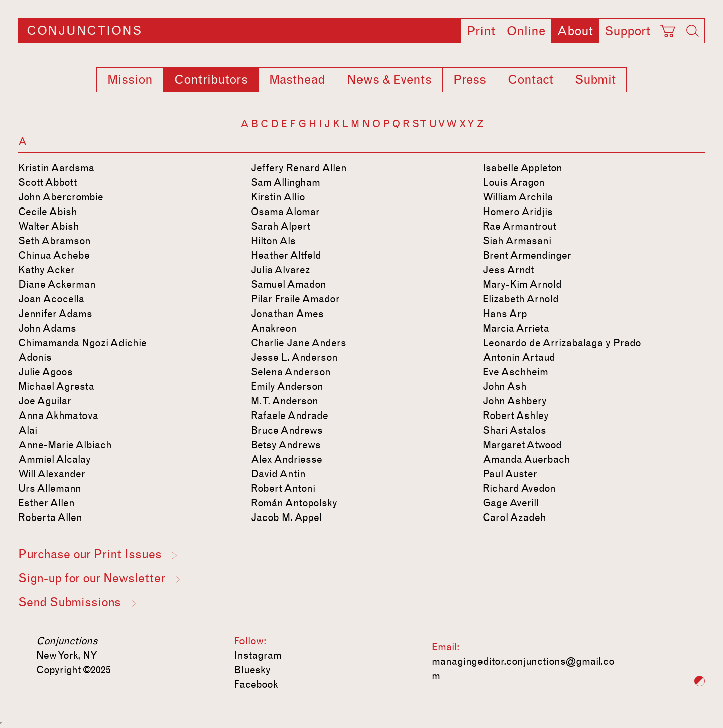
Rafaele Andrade (289, 415)
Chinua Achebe (54, 255)
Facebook (256, 684)
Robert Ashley (516, 415)
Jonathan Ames (287, 314)
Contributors (211, 80)
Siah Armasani (517, 241)
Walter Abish (49, 226)
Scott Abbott (47, 182)
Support (627, 31)
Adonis (35, 357)
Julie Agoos (45, 372)
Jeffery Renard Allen (299, 168)
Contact (530, 80)
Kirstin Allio (278, 197)
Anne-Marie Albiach (65, 445)
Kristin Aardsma (56, 168)
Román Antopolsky (294, 503)
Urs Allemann (50, 488)
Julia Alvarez (280, 270)
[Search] (692, 31)
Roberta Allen (50, 517)
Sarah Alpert (280, 226)
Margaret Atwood (522, 445)
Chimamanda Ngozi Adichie (82, 343)
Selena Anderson (291, 372)
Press (470, 80)
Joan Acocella (51, 299)
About (575, 31)
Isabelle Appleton (522, 168)
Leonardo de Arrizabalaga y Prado (562, 343)
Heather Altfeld (286, 255)
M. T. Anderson (284, 401)
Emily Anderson (287, 386)
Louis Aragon (514, 182)
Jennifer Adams (55, 314)
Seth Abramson (54, 241)
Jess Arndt (508, 270)
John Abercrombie (61, 197)
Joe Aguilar (45, 401)
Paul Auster (510, 474)
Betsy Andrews (286, 445)
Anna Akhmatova (58, 415)
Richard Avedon (519, 488)
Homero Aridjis (518, 212)
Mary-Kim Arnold (522, 284)
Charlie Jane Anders (298, 343)
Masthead (297, 80)
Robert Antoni (283, 488)
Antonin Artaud (519, 357)
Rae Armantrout (519, 226)
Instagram (258, 655)
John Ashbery (515, 401)
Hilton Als (273, 241)
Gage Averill (511, 503)
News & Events (389, 80)
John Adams (47, 328)
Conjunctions (84, 31)
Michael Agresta (56, 386)
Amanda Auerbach (526, 459)
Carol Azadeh (514, 517)
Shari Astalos (514, 430)
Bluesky (252, 670)
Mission (130, 80)
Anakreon (274, 328)
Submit (595, 80)
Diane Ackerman (57, 284)
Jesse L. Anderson (294, 357)
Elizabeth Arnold (521, 299)
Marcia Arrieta (516, 328)
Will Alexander (52, 474)
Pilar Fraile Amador (295, 299)
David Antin (278, 474)
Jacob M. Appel (286, 517)
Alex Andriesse (286, 459)
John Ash (505, 386)
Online (526, 31)
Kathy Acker (46, 270)
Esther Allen (46, 503)
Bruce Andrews (287, 430)
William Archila (518, 197)
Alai (28, 430)
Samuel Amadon (288, 284)
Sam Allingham (285, 182)
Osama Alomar (285, 212)
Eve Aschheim (515, 372)
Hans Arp (505, 314)
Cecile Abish (48, 212)
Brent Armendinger (527, 255)
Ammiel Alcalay (54, 459)
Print (481, 31)
